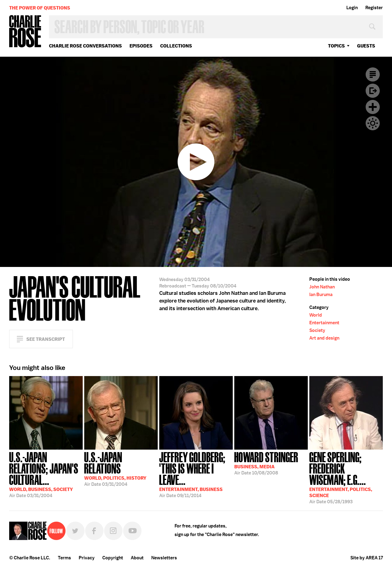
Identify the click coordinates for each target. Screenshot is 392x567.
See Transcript (46, 339)
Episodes (141, 46)
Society (317, 330)
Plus (373, 107)
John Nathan (322, 287)
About (137, 558)
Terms (64, 558)
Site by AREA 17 (367, 558)
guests (366, 46)
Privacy (87, 558)
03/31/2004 (46, 474)
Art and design (324, 338)
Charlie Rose (25, 32)
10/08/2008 (266, 463)
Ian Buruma (321, 295)
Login (352, 8)
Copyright (113, 558)
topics (336, 46)
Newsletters (164, 558)
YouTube (132, 531)
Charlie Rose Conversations (85, 46)
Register (374, 8)
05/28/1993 (346, 477)
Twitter (75, 531)
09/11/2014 (196, 474)
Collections (176, 46)
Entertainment (324, 323)
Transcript (373, 74)
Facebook (94, 531)
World (316, 315)
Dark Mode (373, 123)
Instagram (113, 531)
